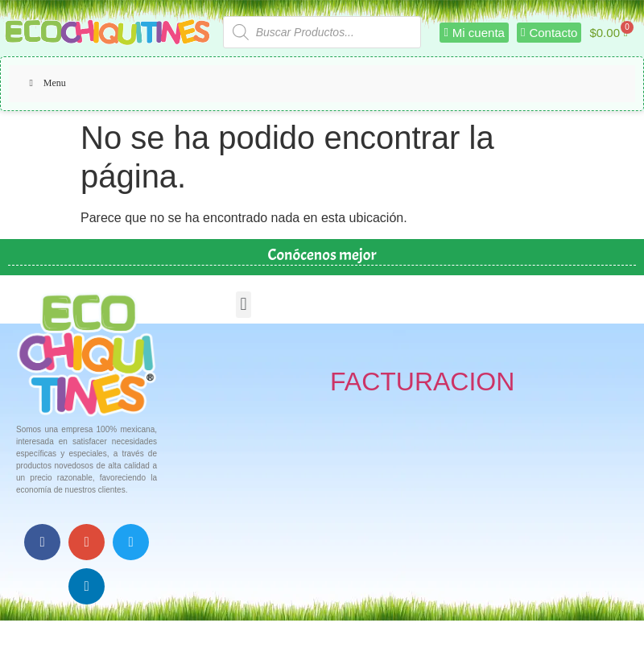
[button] (244, 305)
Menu (45, 83)
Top (606, 622)
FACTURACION (422, 382)
